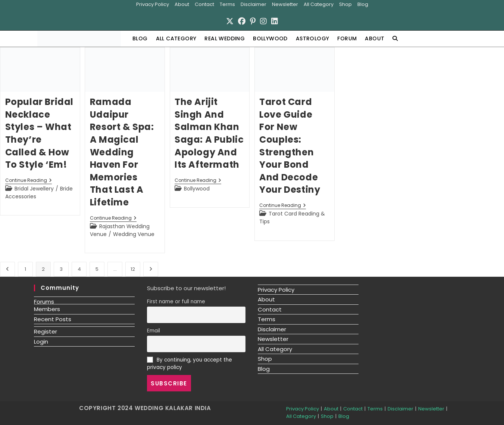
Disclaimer (253, 4)
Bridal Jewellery (34, 189)
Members (47, 309)
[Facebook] (242, 21)
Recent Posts (53, 319)
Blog (363, 4)
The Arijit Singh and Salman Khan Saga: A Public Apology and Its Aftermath (209, 133)
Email (154, 331)
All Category (319, 4)
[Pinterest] (253, 21)
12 (133, 269)
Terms (227, 4)
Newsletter (285, 4)
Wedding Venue (134, 234)
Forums (44, 301)
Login (41, 341)
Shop (345, 4)
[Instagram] (263, 21)
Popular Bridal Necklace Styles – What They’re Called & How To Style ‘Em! (39, 133)
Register (46, 331)
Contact (204, 4)
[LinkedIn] (275, 21)
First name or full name (176, 302)
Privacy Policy (153, 4)
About (182, 4)
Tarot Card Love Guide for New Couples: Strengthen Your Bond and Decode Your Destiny (290, 146)
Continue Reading (29, 181)
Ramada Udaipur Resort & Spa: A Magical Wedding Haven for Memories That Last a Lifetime (122, 152)
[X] (230, 21)
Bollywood (197, 189)
